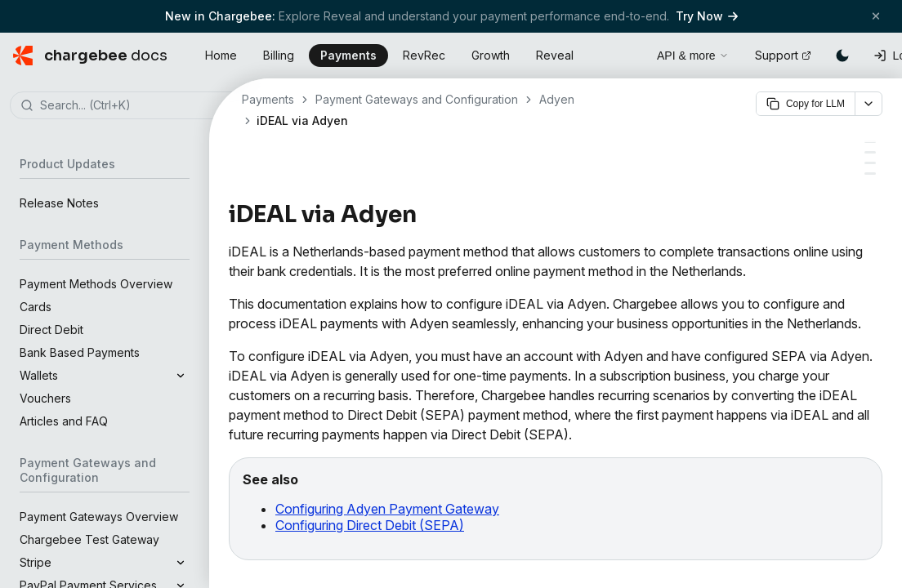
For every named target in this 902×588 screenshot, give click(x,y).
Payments (348, 55)
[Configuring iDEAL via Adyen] (870, 152)
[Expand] (181, 376)
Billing (279, 55)
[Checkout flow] (870, 174)
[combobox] (129, 106)
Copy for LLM (806, 104)
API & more (693, 56)
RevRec (424, 55)
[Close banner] (876, 16)
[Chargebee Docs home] (90, 56)
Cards (36, 307)
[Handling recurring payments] (870, 163)
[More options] (869, 104)
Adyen (557, 99)
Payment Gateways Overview (99, 517)
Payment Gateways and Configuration (417, 99)
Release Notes (59, 203)
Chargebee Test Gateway (89, 539)
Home (221, 55)
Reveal (555, 55)
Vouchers (45, 398)
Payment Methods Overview (96, 284)
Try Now (707, 16)
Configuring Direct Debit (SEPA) (370, 525)
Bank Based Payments (80, 352)
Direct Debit (51, 330)
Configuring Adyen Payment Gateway (387, 509)
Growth (491, 55)
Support (783, 55)
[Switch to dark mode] (842, 56)
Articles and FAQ (64, 421)
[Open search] (626, 53)
